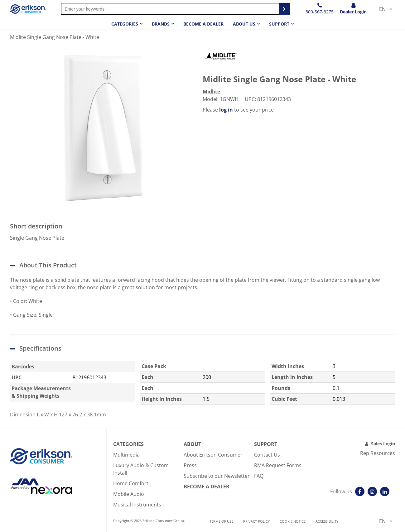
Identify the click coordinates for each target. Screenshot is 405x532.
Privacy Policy (256, 521)
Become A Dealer (207, 486)
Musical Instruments (137, 505)
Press (190, 465)
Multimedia (126, 455)
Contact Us (267, 455)
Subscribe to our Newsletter (217, 476)
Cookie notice (293, 521)
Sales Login (383, 444)
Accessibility (327, 521)
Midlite (211, 92)
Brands (161, 24)
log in (226, 110)
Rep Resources (378, 453)
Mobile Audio (129, 494)
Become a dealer (203, 24)
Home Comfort (131, 483)
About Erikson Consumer (213, 455)
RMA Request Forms (278, 465)
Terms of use (221, 521)
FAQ (259, 476)
